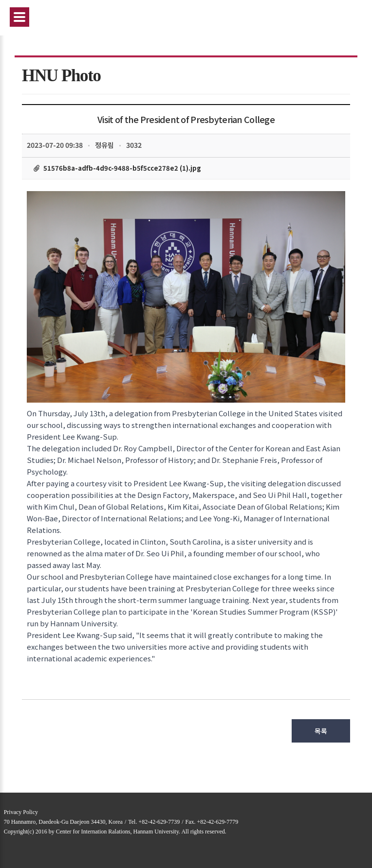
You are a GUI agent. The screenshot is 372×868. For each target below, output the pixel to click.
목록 (321, 731)
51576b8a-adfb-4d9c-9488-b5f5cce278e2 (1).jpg (122, 168)
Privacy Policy (21, 812)
